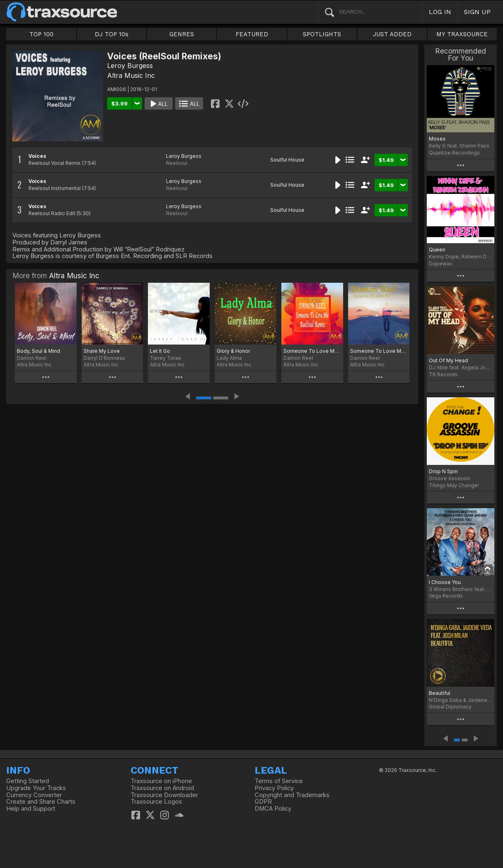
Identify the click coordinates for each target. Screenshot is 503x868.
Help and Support (31, 809)
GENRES (182, 34)
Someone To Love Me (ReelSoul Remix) (312, 351)
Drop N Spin (443, 471)
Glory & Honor (233, 351)
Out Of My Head (448, 360)
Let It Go (160, 351)
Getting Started (28, 781)
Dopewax (441, 264)
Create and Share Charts (41, 802)
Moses (437, 139)
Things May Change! (454, 485)
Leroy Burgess (130, 66)
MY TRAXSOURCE (462, 34)
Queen (437, 250)
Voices (37, 156)
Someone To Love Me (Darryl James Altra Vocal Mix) (379, 351)
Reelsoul (177, 163)
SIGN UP (477, 12)
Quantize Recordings (454, 153)
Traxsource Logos (156, 802)
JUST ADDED (392, 34)
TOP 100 (41, 34)
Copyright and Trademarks (292, 795)
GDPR (263, 802)
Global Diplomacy (450, 707)
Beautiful (440, 693)
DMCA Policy (273, 809)
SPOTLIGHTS (322, 34)
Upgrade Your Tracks (36, 788)
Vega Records (446, 596)
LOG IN (440, 12)
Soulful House (287, 160)
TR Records (443, 374)
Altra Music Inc (131, 75)
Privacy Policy (274, 788)
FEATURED (252, 34)
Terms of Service (279, 781)
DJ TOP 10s (112, 34)
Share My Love (102, 351)
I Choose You (445, 582)
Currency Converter (34, 795)
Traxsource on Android (162, 788)
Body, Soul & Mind (39, 351)
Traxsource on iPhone (161, 781)
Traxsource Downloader (164, 795)
